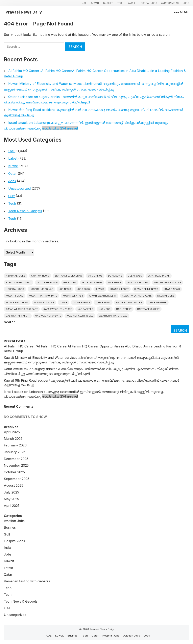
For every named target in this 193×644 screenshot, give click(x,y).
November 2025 (16, 465)
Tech (120, 3)
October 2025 (14, 472)
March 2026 (13, 439)
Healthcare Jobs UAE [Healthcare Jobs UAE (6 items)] (168, 282)
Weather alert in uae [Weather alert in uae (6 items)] (80, 316)
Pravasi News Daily (24, 12)
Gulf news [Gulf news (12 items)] (114, 282)
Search (10, 322)
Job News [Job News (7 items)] (65, 289)
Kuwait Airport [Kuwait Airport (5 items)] (119, 289)
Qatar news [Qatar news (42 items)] (103, 302)
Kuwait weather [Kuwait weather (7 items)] (73, 296)
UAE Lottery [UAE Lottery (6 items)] (124, 309)
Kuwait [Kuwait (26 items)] (100, 289)
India (7, 548)
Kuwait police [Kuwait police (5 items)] (15, 296)
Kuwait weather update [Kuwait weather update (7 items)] (137, 296)
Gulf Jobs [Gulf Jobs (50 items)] (70, 282)
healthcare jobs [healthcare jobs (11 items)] (138, 282)
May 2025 (11, 499)
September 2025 (17, 479)
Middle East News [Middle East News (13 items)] (17, 302)
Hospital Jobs (148, 3)
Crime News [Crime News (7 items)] (95, 276)
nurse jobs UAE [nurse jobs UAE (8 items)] (44, 302)
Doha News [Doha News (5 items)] (115, 276)
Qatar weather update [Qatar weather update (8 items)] (58, 309)
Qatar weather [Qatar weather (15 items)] (157, 302)
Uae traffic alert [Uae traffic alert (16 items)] (148, 309)
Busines (108, 3)
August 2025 (14, 485)
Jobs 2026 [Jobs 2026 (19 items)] (83, 289)
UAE (84, 3)
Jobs (186, 3)
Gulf (11, 196)
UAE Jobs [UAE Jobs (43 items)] (105, 309)
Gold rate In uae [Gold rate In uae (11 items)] (47, 282)
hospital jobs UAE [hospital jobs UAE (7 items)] (41, 289)
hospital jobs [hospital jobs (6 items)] (15, 289)
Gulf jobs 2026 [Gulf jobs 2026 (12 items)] (92, 282)
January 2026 (15, 452)
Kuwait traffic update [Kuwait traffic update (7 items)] (43, 296)
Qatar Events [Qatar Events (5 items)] (81, 302)
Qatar (131, 3)
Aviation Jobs (170, 3)
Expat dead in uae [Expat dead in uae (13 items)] (159, 276)
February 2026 (15, 445)
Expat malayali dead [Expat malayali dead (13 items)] (19, 282)
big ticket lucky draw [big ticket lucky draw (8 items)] (68, 276)
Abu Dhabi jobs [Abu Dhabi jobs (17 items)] (16, 276)
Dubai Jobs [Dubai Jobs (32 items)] (135, 276)
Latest (13, 158)
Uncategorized (19, 188)
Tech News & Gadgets (25, 211)
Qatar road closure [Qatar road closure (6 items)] (129, 302)
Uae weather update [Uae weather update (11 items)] (48, 316)
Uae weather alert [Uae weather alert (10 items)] (18, 316)
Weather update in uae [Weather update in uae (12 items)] (113, 316)
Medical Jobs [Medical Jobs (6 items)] (166, 296)
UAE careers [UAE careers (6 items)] (85, 309)
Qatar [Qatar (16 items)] (63, 302)
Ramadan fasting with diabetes (27, 581)
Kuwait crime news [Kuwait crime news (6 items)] (146, 289)
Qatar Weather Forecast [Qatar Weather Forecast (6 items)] (22, 309)
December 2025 (16, 459)
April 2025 (12, 506)
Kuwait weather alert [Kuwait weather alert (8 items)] (102, 296)
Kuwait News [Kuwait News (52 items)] (172, 289)
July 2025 (11, 492)
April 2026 (12, 432)
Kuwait (95, 3)
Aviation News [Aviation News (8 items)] (40, 276)
